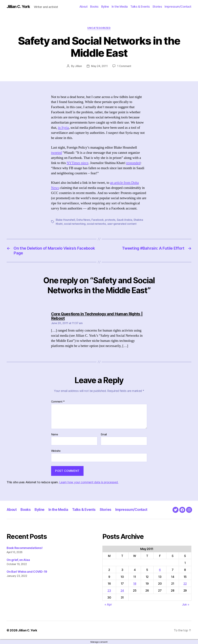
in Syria (63, 128)
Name (55, 435)
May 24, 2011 (99, 66)
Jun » (186, 604)
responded (133, 163)
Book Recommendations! (24, 548)
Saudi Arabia (124, 220)
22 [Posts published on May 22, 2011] (185, 584)
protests (110, 220)
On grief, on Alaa (18, 560)
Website (56, 451)
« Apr (108, 604)
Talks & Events (140, 7)
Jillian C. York (18, 7)
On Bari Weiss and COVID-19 (27, 572)
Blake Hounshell (65, 220)
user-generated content (122, 224)
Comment (58, 402)
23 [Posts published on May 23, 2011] (109, 591)
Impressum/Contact (178, 7)
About (84, 7)
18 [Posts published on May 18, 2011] (135, 584)
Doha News (83, 220)
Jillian (78, 66)
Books (94, 7)
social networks (96, 224)
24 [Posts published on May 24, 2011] (122, 591)
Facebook (98, 220)
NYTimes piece (77, 163)
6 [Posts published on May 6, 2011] (160, 570)
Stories (157, 7)
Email (104, 435)
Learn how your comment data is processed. (89, 482)
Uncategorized (99, 28)
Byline (105, 7)
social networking (75, 224)
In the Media (120, 7)
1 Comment (124, 66)
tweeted (56, 153)
